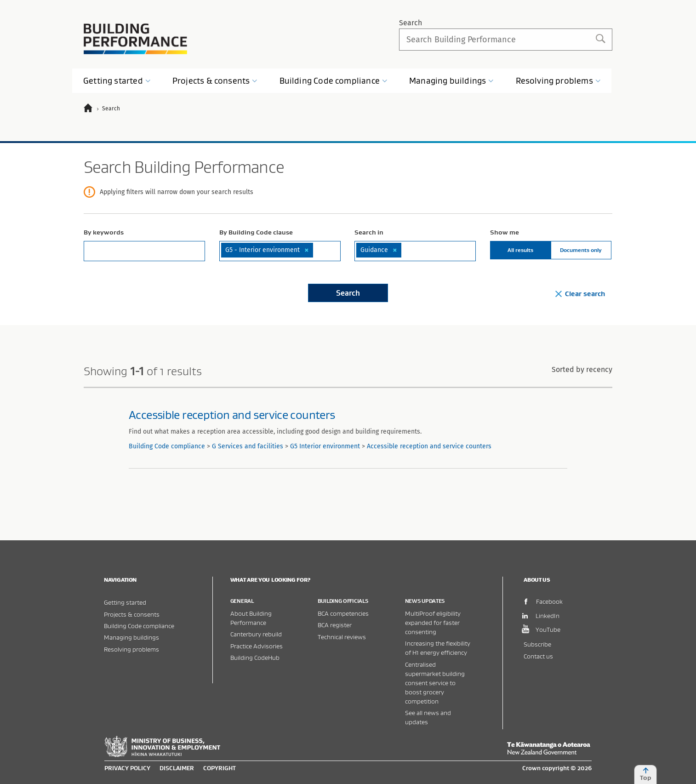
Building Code (334, 81)
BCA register (335, 625)
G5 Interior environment (325, 446)
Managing (451, 81)
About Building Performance (251, 618)
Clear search (580, 294)
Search (411, 23)
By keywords (104, 232)
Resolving (558, 81)
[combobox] (280, 251)
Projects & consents (132, 614)
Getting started (125, 602)
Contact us (538, 656)
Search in (369, 232)
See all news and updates (428, 717)
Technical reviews (342, 637)
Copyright (220, 768)
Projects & (215, 81)
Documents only (581, 250)
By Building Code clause (256, 232)
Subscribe (537, 644)
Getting (117, 81)
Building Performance (135, 39)
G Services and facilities (248, 446)
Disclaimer (177, 768)
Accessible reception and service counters (232, 415)
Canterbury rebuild (256, 634)
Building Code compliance (167, 446)
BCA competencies (343, 613)
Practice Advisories (257, 646)
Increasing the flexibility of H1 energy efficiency (438, 648)
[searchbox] (317, 250)
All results (520, 250)
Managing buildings (131, 637)
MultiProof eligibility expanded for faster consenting (433, 622)
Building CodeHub (255, 657)
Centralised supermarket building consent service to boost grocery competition (435, 683)
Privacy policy (127, 768)
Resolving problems (131, 649)
